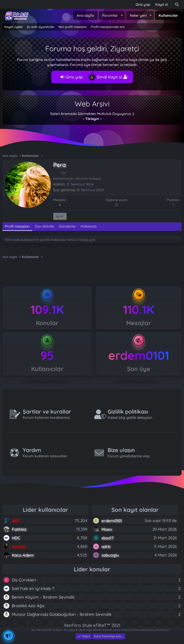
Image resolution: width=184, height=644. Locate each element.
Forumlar (110, 15)
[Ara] (177, 4)
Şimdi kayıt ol (112, 77)
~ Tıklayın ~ (92, 119)
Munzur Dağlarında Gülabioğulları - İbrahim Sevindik (62, 614)
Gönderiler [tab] (67, 226)
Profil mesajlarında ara (108, 27)
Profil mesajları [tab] (17, 226)
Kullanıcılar (168, 15)
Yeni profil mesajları (73, 27)
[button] (122, 15)
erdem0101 (139, 355)
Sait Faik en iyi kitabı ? (33, 588)
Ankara (95, 178)
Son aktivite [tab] (44, 226)
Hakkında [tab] (89, 226)
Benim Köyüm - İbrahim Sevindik (43, 597)
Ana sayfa (85, 15)
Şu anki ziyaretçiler (41, 27)
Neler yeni (138, 15)
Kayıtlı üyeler (14, 27)
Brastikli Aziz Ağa (28, 606)
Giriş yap (72, 77)
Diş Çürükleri (24, 580)
